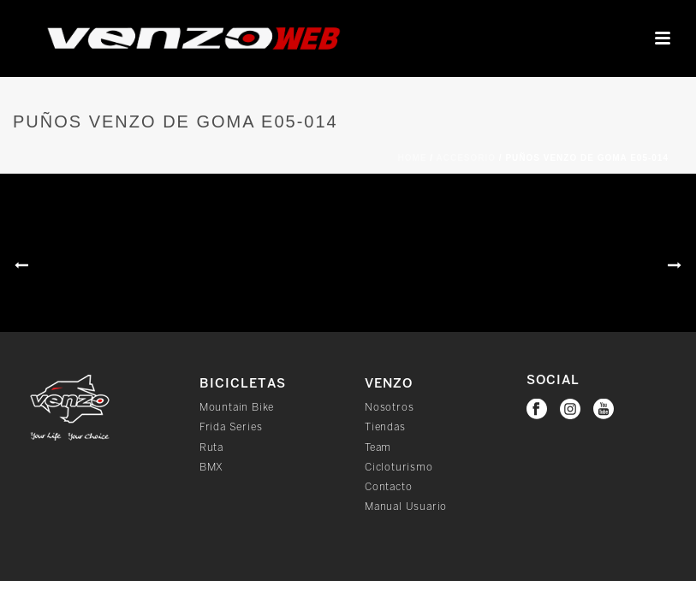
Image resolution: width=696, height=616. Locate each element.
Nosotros (389, 408)
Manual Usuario (406, 507)
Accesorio (467, 158)
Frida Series (231, 427)
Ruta (211, 448)
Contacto (388, 487)
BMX (211, 468)
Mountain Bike (237, 408)
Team (378, 448)
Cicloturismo (399, 468)
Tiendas (385, 427)
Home (413, 158)
